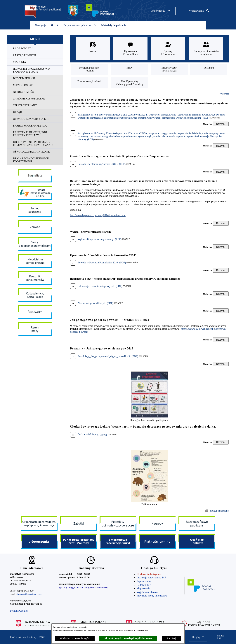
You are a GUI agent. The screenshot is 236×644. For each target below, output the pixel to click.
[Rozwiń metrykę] (221, 124)
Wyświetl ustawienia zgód (75, 638)
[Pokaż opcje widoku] (160, 11)
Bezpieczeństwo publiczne (80, 25)
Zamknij (171, 638)
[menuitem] (35, 49)
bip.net (221, 637)
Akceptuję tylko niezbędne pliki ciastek (128, 638)
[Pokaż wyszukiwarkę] (198, 11)
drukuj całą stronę (219, 511)
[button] (149, 417)
